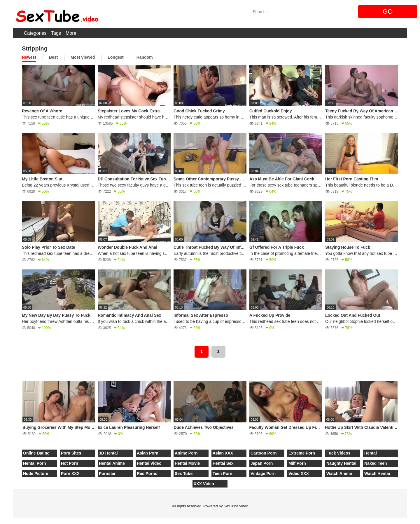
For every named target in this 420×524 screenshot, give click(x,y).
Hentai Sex (223, 463)
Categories (35, 33)
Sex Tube (184, 473)
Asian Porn (148, 453)
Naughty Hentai (341, 463)
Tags (56, 33)
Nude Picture (36, 473)
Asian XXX (223, 453)
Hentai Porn (35, 463)
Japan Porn (262, 463)
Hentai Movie (187, 463)
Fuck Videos (338, 453)
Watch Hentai (377, 473)
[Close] (0, 521)
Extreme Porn (302, 453)
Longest (116, 57)
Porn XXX (70, 473)
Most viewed (83, 57)
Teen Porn (222, 473)
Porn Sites (71, 453)
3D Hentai (108, 453)
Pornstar (107, 473)
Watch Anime (339, 473)
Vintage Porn (263, 473)
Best (53, 57)
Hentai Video (149, 463)
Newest (29, 57)
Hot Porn (70, 463)
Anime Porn (186, 453)
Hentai (371, 453)
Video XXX (299, 473)
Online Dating (36, 453)
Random (145, 57)
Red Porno (147, 473)
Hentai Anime (112, 463)
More (71, 33)
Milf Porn (297, 463)
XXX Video (204, 484)
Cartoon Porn (264, 453)
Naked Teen (376, 463)
